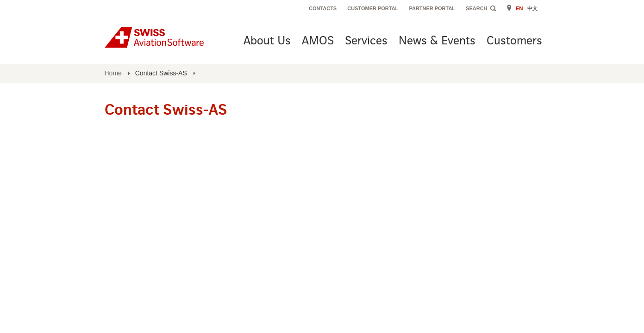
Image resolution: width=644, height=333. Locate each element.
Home (113, 73)
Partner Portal (432, 8)
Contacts (323, 8)
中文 (532, 8)
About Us (267, 41)
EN (519, 8)
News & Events (437, 41)
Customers (514, 41)
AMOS (318, 41)
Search (476, 8)
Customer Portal (373, 8)
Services (366, 41)
